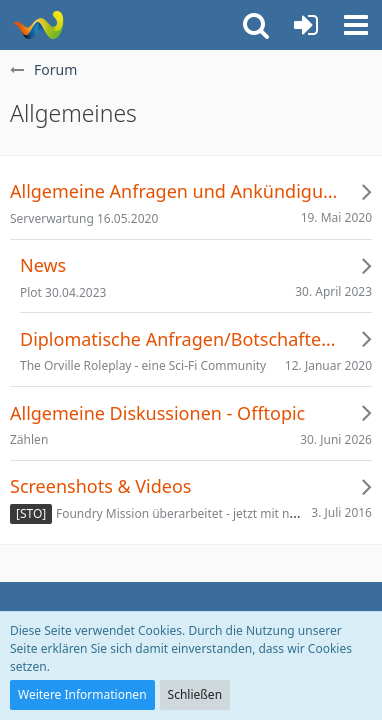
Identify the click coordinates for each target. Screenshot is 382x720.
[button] (356, 25)
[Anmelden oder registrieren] (306, 25)
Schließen (195, 694)
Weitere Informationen (82, 694)
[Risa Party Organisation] (37, 25)
